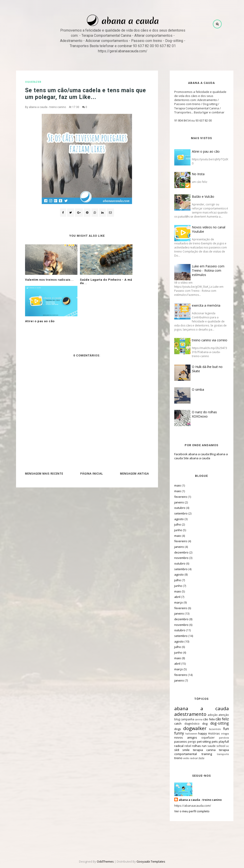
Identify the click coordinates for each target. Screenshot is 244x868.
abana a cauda (196, 708)
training (202, 754)
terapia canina (199, 750)
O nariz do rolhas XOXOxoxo (199, 414)
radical (174, 746)
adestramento (185, 714)
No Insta (193, 174)
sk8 (171, 750)
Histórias (209, 733)
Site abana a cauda (192, 458)
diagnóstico (187, 723)
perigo (187, 742)
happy (197, 733)
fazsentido (210, 729)
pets (209, 742)
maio (172, 485)
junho (173, 530)
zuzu (196, 758)
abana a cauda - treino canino (47, 107)
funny (174, 733)
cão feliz (217, 719)
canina (193, 719)
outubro (175, 508)
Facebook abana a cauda (186, 454)
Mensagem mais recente (44, 435)
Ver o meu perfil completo (187, 811)
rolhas (191, 746)
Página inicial (92, 435)
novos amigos (180, 737)
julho (172, 524)
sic (222, 746)
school (216, 746)
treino (173, 758)
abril (172, 597)
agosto (174, 519)
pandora (219, 738)
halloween (186, 734)
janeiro (174, 502)
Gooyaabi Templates (151, 861)
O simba (193, 389)
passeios (175, 742)
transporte (218, 754)
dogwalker (189, 728)
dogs (172, 729)
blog (172, 719)
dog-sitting (214, 723)
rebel (183, 746)
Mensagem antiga (135, 435)
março (173, 602)
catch (173, 723)
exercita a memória (201, 305)
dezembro (176, 552)
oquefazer (33, 82)
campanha (182, 719)
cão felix (204, 719)
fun (221, 729)
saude (206, 746)
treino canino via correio (204, 340)
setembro (176, 513)
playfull (219, 742)
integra (220, 734)
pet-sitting (199, 742)
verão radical (185, 758)
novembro (176, 558)
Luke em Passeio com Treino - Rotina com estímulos (203, 270)
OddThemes (105, 861)
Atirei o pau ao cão (201, 151)
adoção (207, 715)
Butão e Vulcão (198, 196)
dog (200, 723)
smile (181, 750)
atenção (218, 715)
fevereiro (175, 497)
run (199, 746)
